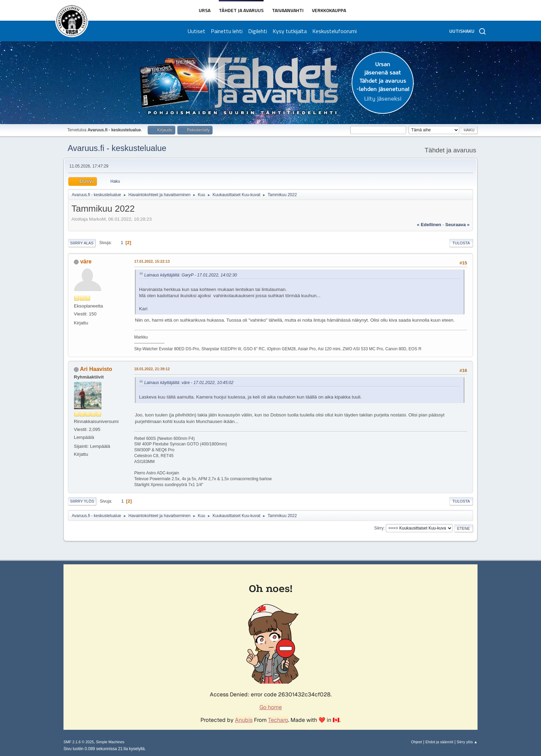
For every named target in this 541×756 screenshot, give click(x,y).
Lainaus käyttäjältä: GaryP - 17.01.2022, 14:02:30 (191, 275)
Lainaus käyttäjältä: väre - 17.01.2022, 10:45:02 (189, 383)
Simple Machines (110, 742)
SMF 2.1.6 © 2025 (79, 742)
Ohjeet (416, 742)
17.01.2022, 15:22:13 (152, 261)
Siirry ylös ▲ (467, 742)
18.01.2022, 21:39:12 (152, 369)
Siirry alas (82, 243)
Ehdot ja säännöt (439, 742)
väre (86, 261)
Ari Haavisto (96, 369)
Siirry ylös (82, 501)
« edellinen (429, 225)
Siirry (379, 528)
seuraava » (458, 225)
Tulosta (461, 243)
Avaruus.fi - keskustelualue (117, 148)
